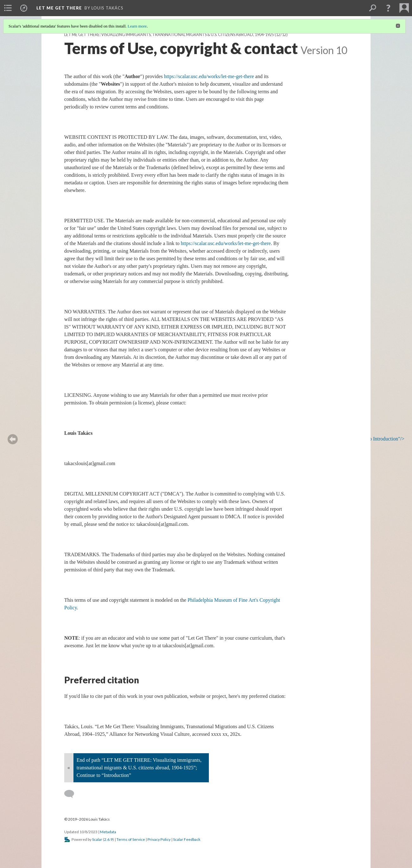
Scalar (97, 839)
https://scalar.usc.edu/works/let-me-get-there (209, 76)
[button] (388, 8)
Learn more (137, 26)
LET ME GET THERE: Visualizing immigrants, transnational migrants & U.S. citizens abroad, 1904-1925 (169, 35)
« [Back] (69, 768)
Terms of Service (131, 839)
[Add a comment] (72, 794)
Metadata (108, 832)
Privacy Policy (159, 839)
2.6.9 (108, 839)
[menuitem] (8, 8)
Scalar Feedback (187, 839)
